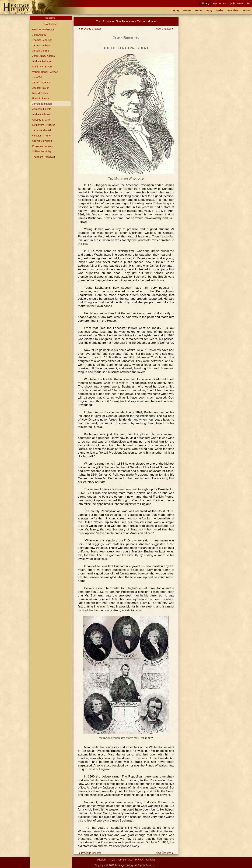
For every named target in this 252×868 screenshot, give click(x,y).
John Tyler (38, 77)
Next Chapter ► (165, 29)
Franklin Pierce (41, 98)
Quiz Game (236, 3)
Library (205, 3)
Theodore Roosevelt (44, 157)
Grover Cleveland (42, 141)
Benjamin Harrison (43, 146)
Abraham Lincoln (42, 109)
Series (220, 10)
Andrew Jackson (41, 61)
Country (175, 10)
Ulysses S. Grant (42, 120)
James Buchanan (42, 104)
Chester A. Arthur (42, 136)
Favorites (233, 10)
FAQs (112, 860)
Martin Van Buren (42, 67)
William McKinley (42, 151)
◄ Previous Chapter (89, 29)
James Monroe (41, 51)
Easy (209, 10)
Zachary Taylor (40, 88)
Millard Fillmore (41, 93)
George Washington (43, 30)
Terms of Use (125, 860)
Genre (187, 10)
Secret (246, 10)
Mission (101, 860)
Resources (219, 3)
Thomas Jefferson (42, 40)
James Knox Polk (42, 82)
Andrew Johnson (42, 114)
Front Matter (51, 24)
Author (199, 10)
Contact (151, 860)
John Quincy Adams (43, 56)
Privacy (139, 860)
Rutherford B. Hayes (44, 125)
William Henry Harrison (45, 72)
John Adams (39, 35)
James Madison (41, 45)
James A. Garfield (42, 130)
